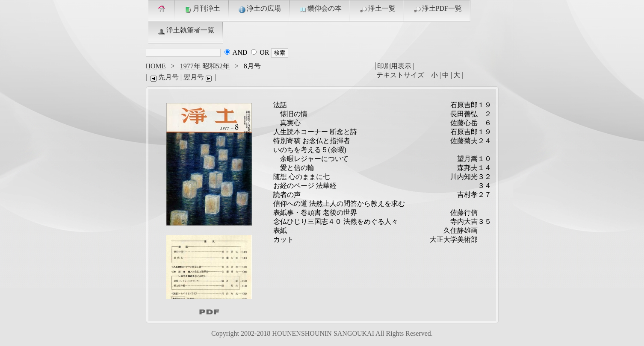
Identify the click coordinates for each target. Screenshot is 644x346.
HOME (156, 66)
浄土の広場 (259, 9)
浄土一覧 (377, 9)
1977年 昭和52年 (205, 66)
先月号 (164, 77)
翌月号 (198, 77)
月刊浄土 (202, 9)
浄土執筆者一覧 (186, 31)
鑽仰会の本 (320, 9)
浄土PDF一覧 (437, 9)
